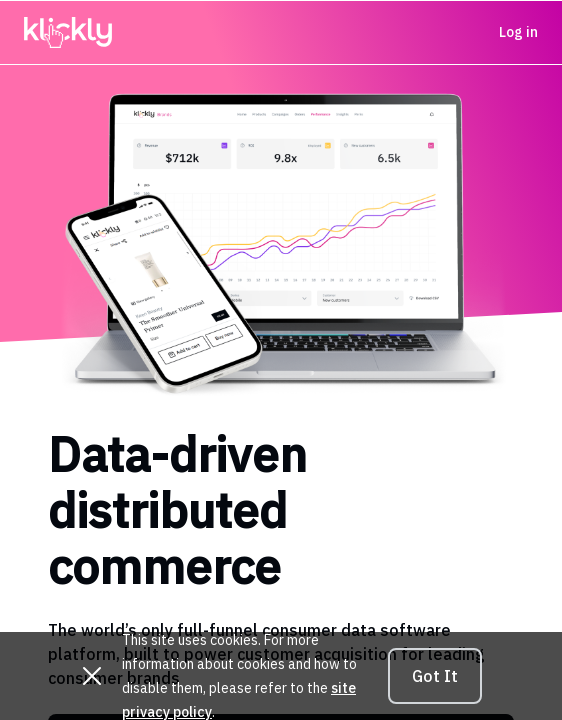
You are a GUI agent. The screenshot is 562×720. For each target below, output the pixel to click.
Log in (518, 32)
